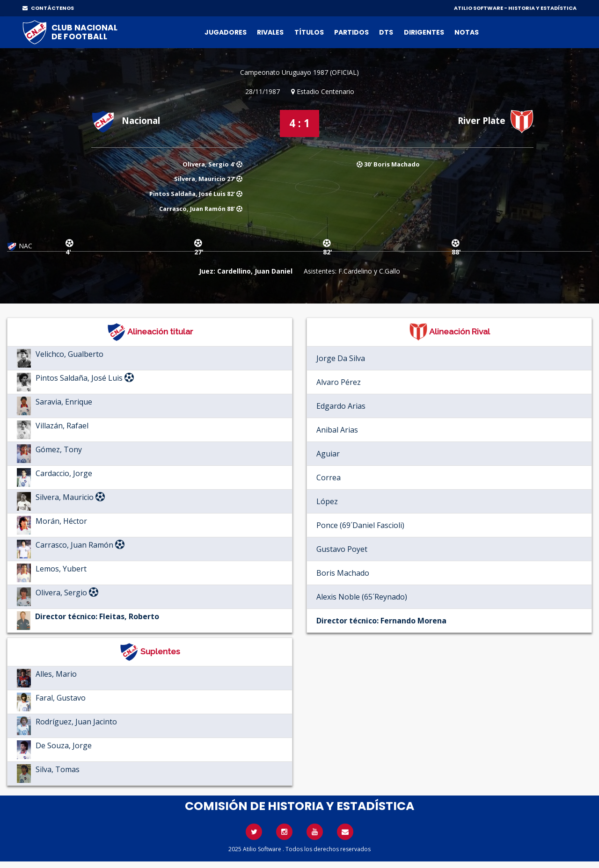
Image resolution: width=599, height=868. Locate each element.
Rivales (270, 32)
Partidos (351, 32)
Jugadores (226, 32)
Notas (467, 32)
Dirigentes (424, 32)
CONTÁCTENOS (48, 8)
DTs (386, 32)
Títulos (309, 32)
